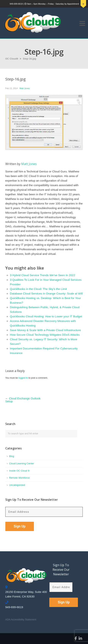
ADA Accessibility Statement (21, 619)
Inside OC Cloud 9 (19, 471)
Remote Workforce (19, 478)
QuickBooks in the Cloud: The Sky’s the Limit (38, 289)
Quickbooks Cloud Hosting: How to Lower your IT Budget (46, 316)
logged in (23, 378)
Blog (12, 456)
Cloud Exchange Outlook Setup (23, 400)
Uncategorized (17, 485)
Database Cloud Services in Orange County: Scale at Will (46, 293)
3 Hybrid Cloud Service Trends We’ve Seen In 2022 (42, 275)
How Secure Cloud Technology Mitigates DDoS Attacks (45, 335)
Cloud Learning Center (22, 463)
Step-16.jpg (30, 59)
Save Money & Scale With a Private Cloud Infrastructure (45, 330)
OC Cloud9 (12, 59)
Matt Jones (25, 88)
